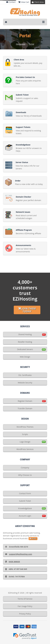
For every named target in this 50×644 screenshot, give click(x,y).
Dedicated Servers (25, 349)
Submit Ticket (25, 501)
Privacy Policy (25, 614)
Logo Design (25, 442)
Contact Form (25, 493)
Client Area (38, 2)
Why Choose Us (25, 475)
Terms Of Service (25, 599)
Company (25, 468)
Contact (11, 2)
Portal (31, 44)
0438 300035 (13, 562)
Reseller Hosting (25, 342)
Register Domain (25, 401)
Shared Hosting (25, 334)
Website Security (25, 383)
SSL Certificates (25, 375)
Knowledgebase (25, 508)
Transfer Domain (25, 408)
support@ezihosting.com (19, 554)
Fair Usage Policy (25, 606)
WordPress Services (25, 449)
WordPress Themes (25, 427)
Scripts (25, 434)
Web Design (25, 357)
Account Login (25, 516)
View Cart (24, 2)
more (33, 539)
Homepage (21, 44)
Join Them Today (27, 310)
